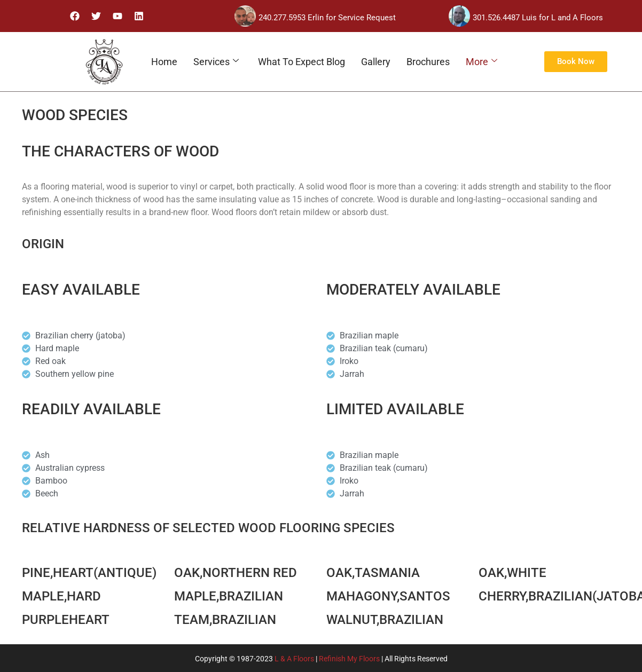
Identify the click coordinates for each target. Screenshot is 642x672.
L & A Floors (294, 659)
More (481, 62)
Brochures (428, 62)
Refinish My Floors (349, 659)
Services (216, 62)
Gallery (376, 62)
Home (164, 62)
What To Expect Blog (302, 62)
